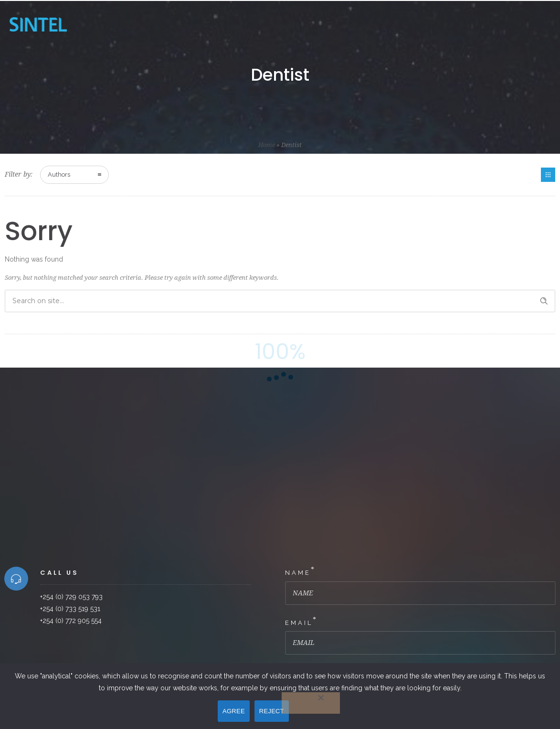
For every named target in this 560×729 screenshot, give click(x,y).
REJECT (272, 711)
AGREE (234, 711)
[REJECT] (311, 703)
